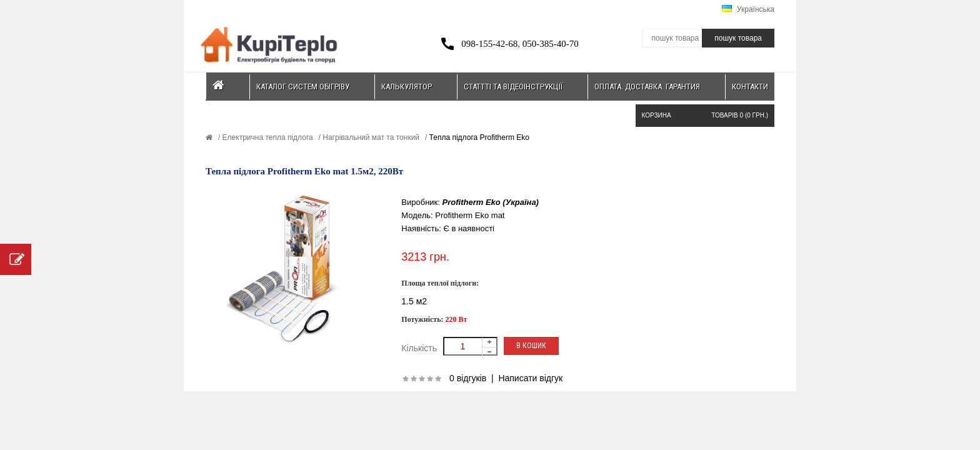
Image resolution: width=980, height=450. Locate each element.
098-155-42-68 (489, 44)
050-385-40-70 (551, 44)
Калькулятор (407, 87)
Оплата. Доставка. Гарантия (647, 87)
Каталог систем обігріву (303, 87)
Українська (748, 9)
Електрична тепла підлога (266, 137)
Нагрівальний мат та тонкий (370, 137)
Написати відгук (530, 378)
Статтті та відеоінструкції (513, 87)
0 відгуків (468, 378)
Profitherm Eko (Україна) (491, 202)
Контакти (750, 87)
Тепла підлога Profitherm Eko (478, 137)
